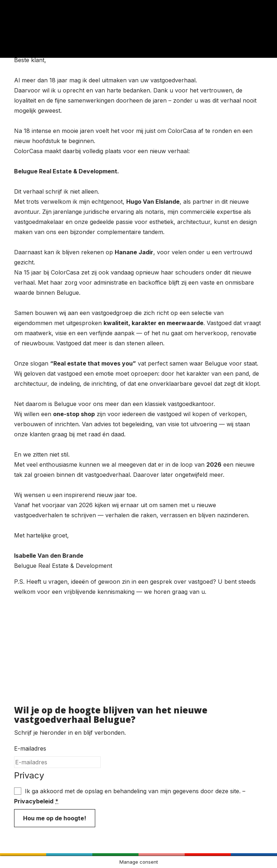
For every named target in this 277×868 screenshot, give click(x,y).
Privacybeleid (34, 801)
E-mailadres (30, 748)
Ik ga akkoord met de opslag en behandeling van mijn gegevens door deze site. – (130, 796)
